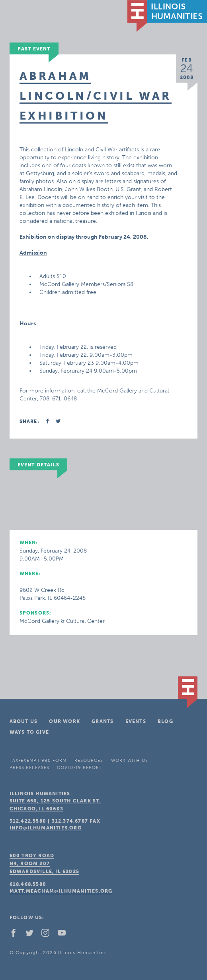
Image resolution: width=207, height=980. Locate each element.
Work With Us (130, 761)
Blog (165, 721)
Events (136, 721)
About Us (24, 721)
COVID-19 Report (80, 768)
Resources (89, 761)
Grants (103, 721)
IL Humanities (167, 16)
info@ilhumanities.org (46, 828)
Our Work (64, 721)
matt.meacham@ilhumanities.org (61, 891)
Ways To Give (29, 732)
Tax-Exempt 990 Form (38, 761)
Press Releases (29, 768)
